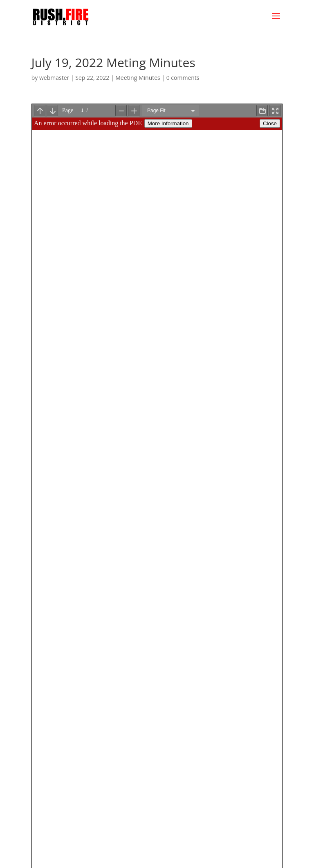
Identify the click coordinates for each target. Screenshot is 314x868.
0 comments (183, 78)
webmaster (54, 78)
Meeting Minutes (138, 78)
